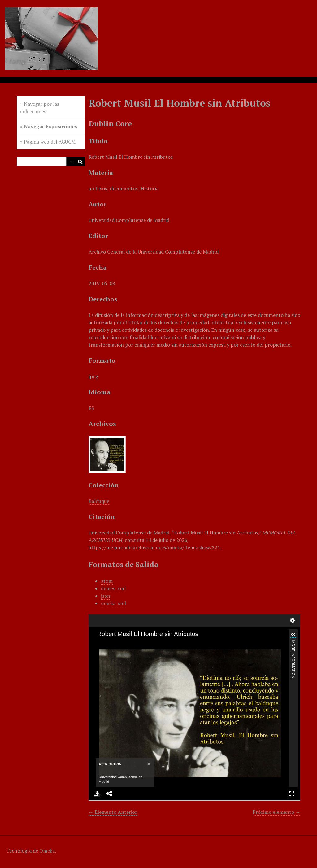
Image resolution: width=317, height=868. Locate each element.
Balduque (99, 501)
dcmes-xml (113, 588)
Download (97, 794)
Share (110, 794)
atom (107, 581)
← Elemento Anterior (113, 812)
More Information (293, 643)
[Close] (148, 764)
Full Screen (292, 794)
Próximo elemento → (276, 812)
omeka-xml (113, 603)
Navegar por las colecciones (40, 108)
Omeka (47, 851)
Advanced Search (71, 162)
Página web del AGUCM (50, 142)
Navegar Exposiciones (50, 126)
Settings (293, 621)
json (106, 596)
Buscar (80, 162)
